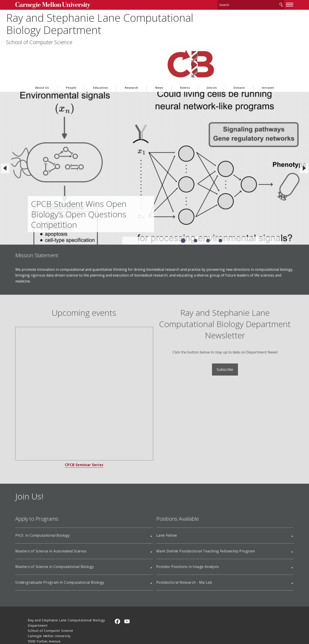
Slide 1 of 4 (183, 205)
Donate (239, 52)
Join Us (212, 52)
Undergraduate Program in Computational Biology (72, 547)
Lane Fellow (166, 500)
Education (100, 52)
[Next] (304, 133)
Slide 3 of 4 (208, 205)
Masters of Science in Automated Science (63, 516)
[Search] (240, 4)
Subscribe (219, 334)
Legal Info (36, 625)
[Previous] (5, 133)
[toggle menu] (277, 4)
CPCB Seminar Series (90, 430)
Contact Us (37, 616)
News (159, 52)
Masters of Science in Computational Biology (67, 531)
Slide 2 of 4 (196, 205)
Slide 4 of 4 (220, 205)
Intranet (268, 52)
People (71, 52)
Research (131, 52)
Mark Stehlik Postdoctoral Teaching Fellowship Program (206, 516)
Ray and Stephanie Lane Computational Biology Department (112, 23)
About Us (42, 52)
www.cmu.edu (62, 625)
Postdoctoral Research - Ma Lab (184, 547)
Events (185, 52)
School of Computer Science (61, 41)
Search (269, 4)
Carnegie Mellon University (61, 5)
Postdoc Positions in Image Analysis (188, 531)
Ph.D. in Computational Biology (55, 500)
